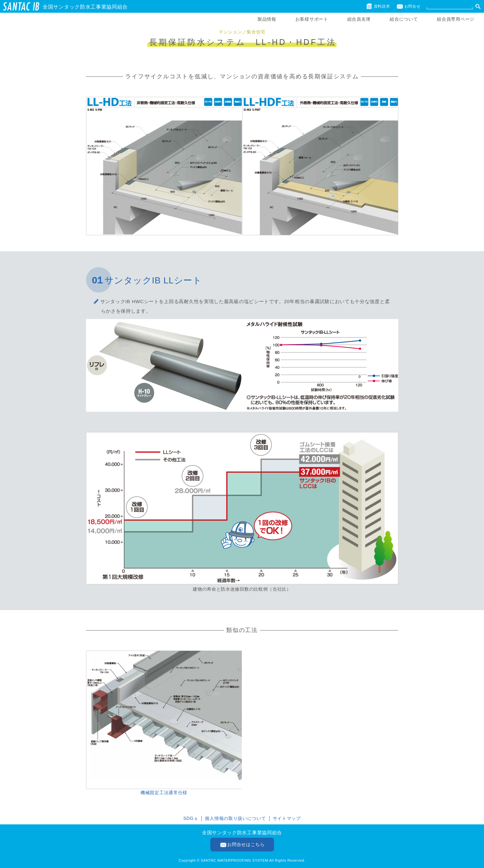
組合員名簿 (359, 19)
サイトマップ (287, 818)
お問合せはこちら (246, 844)
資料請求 (382, 6)
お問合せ (412, 6)
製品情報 (267, 19)
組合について (404, 19)
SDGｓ (191, 818)
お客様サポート (312, 19)
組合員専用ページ (456, 19)
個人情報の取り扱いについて (235, 818)
